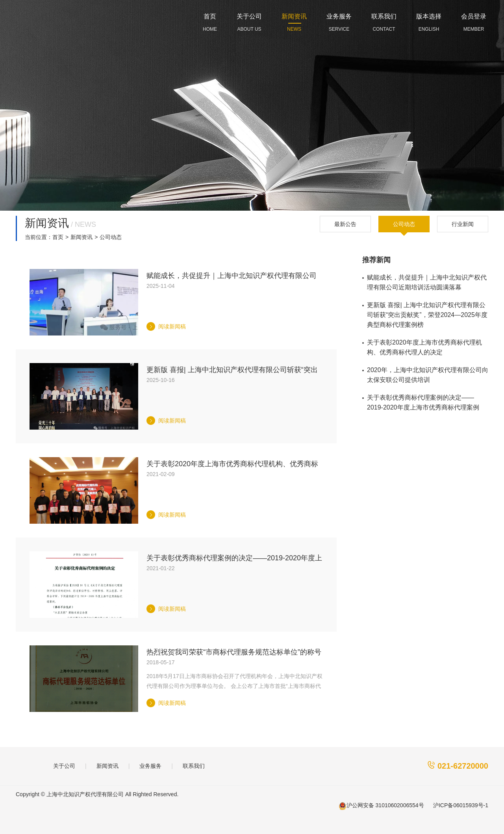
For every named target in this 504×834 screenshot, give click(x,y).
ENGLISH (429, 21)
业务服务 (150, 766)
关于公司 (64, 766)
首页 (58, 237)
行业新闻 (463, 224)
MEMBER (474, 21)
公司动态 (404, 224)
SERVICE (339, 21)
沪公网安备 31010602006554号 (381, 806)
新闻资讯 (82, 237)
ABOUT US (249, 21)
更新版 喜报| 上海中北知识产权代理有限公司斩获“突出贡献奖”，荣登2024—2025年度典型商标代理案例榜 (427, 315)
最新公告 (345, 224)
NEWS (294, 21)
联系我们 (194, 766)
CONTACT (384, 21)
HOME (210, 21)
